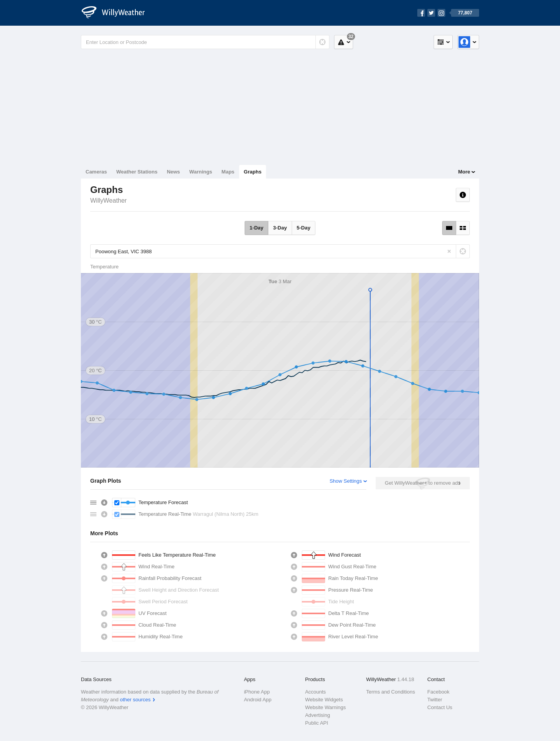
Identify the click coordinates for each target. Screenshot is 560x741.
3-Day (280, 228)
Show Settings (346, 481)
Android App (258, 700)
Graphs (253, 172)
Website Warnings (325, 707)
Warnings (201, 172)
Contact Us (440, 707)
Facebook (438, 692)
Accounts (315, 692)
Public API (316, 723)
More (464, 172)
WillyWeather (108, 201)
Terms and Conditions (391, 692)
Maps (228, 172)
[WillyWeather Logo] (117, 13)
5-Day (304, 228)
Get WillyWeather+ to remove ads (423, 483)
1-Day (256, 228)
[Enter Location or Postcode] (205, 42)
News (173, 172)
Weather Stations (137, 172)
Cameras (96, 172)
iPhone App (257, 692)
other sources (135, 700)
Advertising (317, 715)
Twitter (435, 700)
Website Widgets (324, 700)
